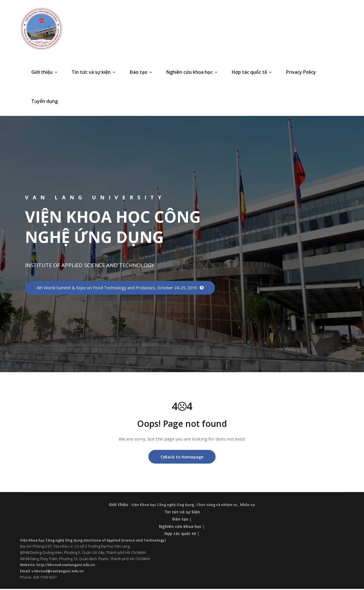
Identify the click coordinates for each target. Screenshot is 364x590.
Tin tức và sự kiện (94, 72)
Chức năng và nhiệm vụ (219, 506)
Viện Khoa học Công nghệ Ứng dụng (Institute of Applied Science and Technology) (96, 541)
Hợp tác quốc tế (252, 72)
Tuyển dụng (45, 101)
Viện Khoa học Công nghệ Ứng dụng (163, 506)
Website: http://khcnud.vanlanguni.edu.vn (60, 566)
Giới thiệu (44, 72)
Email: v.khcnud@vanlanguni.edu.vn (53, 572)
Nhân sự (250, 506)
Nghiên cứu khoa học (192, 72)
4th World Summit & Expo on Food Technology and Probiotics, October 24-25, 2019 (122, 288)
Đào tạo (141, 72)
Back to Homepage (182, 458)
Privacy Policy (301, 72)
